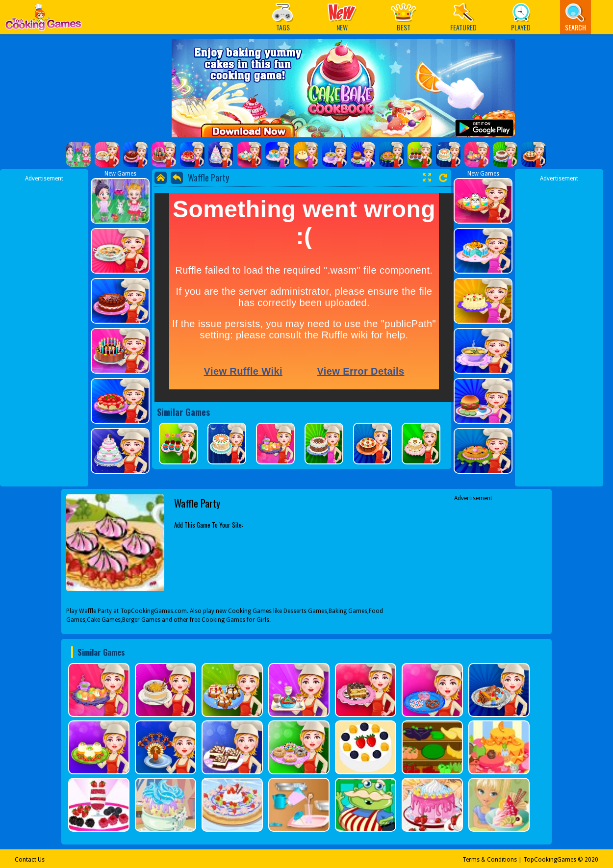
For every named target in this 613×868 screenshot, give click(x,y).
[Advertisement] (44, 330)
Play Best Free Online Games (43, 20)
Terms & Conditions (490, 860)
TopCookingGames (550, 860)
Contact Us (30, 860)
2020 (591, 860)
